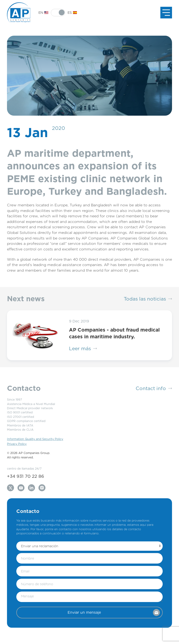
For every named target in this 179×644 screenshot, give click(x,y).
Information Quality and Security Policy (35, 439)
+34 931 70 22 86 (26, 476)
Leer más (83, 349)
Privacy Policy (17, 444)
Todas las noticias (148, 299)
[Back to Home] (19, 13)
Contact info (154, 388)
